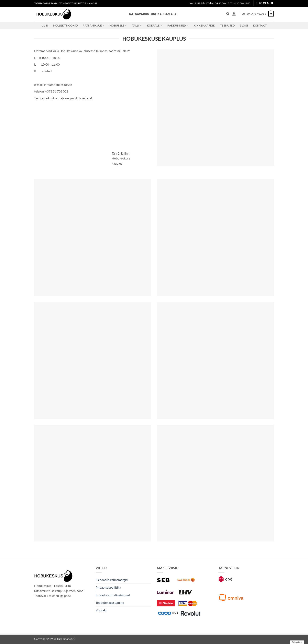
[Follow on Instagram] (261, 3)
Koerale (155, 25)
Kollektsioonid (65, 25)
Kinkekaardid (204, 25)
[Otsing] (228, 14)
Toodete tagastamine (110, 602)
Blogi (244, 25)
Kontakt (260, 25)
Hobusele (118, 25)
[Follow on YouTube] (272, 3)
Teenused (227, 25)
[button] (234, 14)
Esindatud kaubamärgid (112, 580)
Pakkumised (178, 25)
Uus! (45, 25)
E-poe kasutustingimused (113, 595)
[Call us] (268, 3)
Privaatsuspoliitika (108, 587)
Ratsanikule (94, 25)
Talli (137, 25)
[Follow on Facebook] (257, 3)
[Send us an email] (264, 3)
